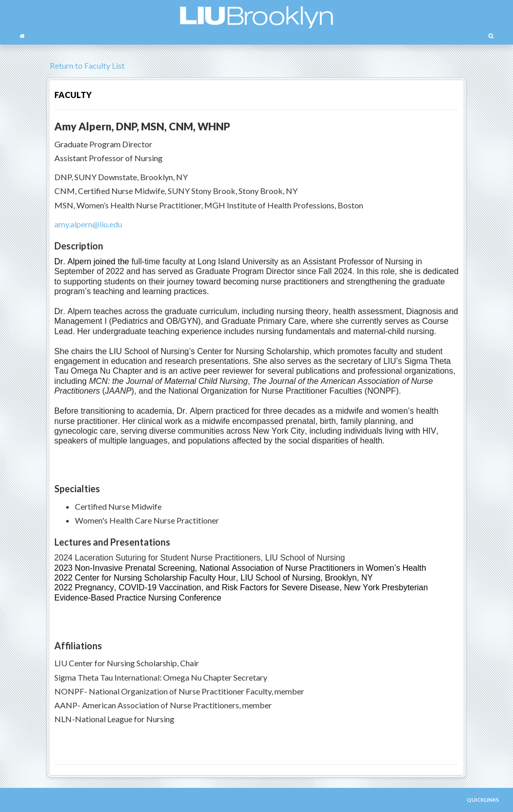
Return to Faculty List (86, 65)
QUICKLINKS (483, 800)
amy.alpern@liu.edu (88, 224)
